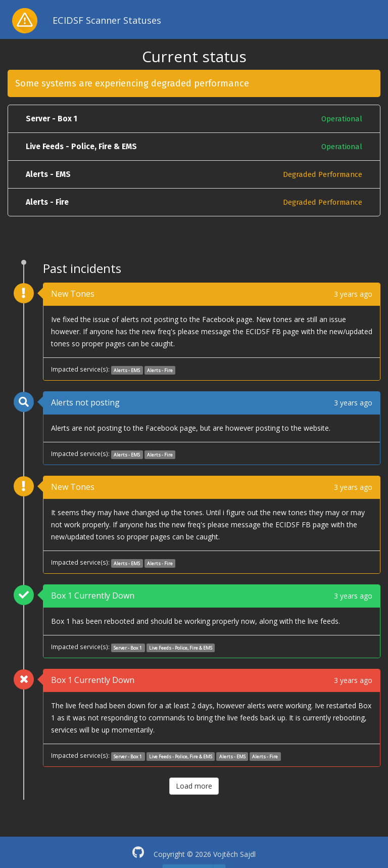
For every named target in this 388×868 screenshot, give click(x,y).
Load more (194, 786)
